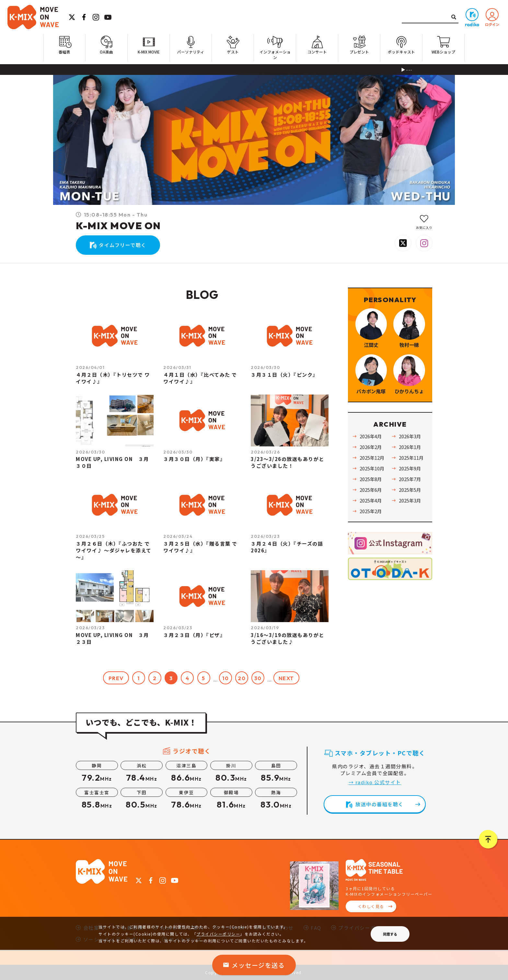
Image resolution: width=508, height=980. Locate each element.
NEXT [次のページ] (286, 678)
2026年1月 (410, 447)
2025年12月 (372, 458)
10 (225, 678)
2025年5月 (410, 490)
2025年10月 (372, 468)
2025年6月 (371, 490)
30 (258, 678)
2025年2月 (371, 511)
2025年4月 (371, 500)
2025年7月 (410, 479)
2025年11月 (411, 458)
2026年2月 (371, 447)
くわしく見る (371, 906)
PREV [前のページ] (116, 678)
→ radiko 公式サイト (375, 782)
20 (242, 678)
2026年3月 (410, 436)
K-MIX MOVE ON (118, 226)
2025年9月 (410, 468)
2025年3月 (410, 500)
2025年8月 (371, 479)
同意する (390, 934)
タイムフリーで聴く (123, 245)
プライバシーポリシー (218, 934)
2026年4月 (371, 436)
